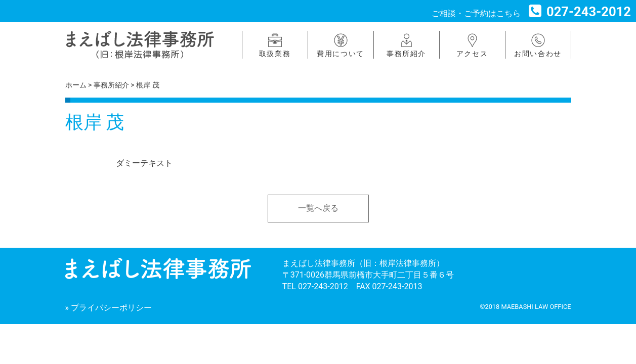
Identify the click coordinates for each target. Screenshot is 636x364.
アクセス (472, 54)
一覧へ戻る (318, 208)
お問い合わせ (538, 54)
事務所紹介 (406, 54)
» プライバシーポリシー (109, 308)
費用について (341, 54)
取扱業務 (275, 54)
